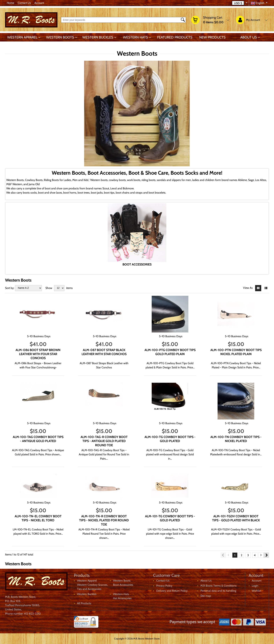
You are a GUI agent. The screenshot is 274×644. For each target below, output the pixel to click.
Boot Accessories (123, 585)
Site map (206, 596)
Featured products (175, 37)
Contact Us (24, 3)
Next (266, 555)
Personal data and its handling (218, 591)
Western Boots (60, 37)
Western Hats (136, 37)
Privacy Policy (164, 586)
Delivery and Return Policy (172, 591)
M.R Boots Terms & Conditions (219, 586)
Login (255, 586)
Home (10, 3)
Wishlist (256, 591)
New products (212, 37)
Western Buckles (98, 37)
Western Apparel (22, 37)
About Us (249, 37)
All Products (84, 603)
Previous (223, 555)
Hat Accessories (122, 598)
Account (39, 3)
